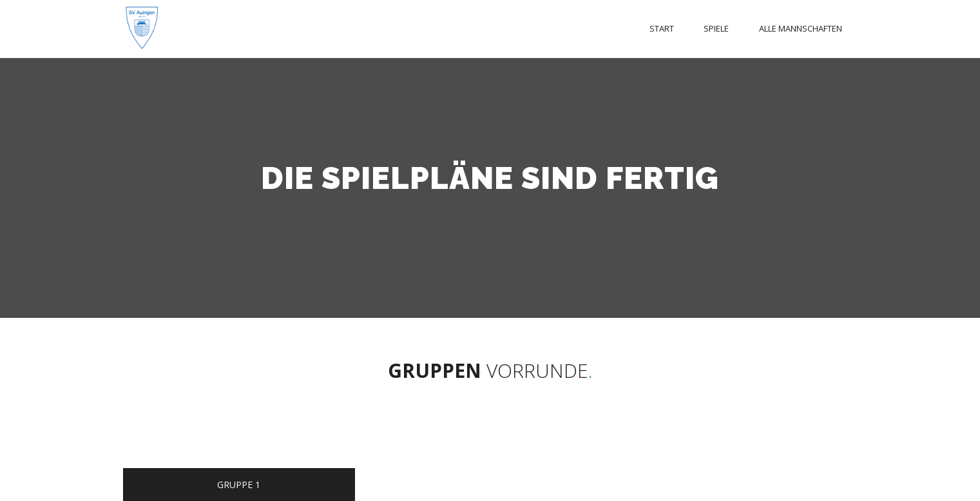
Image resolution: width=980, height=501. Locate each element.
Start (662, 28)
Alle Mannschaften (801, 28)
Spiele (716, 28)
